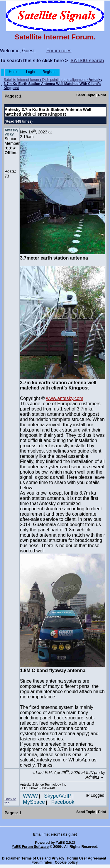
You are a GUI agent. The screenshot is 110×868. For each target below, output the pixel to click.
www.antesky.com (65, 398)
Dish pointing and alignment (64, 80)
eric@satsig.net (64, 834)
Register (49, 72)
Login (31, 72)
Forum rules (59, 51)
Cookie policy (66, 862)
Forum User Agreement (87, 858)
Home (14, 72)
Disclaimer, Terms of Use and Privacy (33, 858)
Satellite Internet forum (21, 80)
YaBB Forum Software (30, 847)
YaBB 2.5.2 (65, 843)
